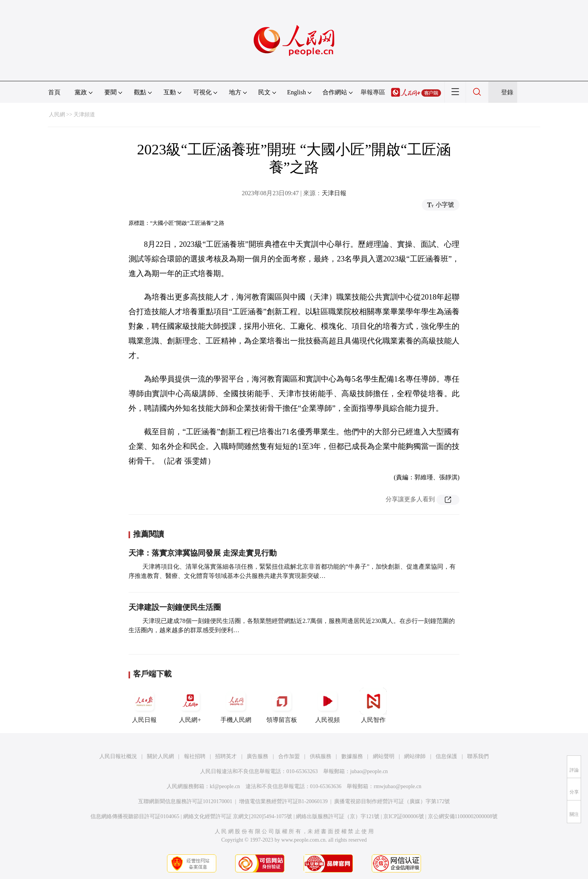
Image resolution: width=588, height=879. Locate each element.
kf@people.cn (225, 786)
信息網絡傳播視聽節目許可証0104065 (135, 816)
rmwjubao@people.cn (398, 786)
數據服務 (352, 756)
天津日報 (334, 193)
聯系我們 (478, 756)
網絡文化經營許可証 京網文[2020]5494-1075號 (238, 816)
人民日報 (144, 705)
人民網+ (190, 705)
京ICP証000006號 (404, 816)
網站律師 (415, 756)
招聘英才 (226, 756)
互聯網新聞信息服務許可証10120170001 (185, 801)
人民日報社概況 (118, 756)
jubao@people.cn (369, 771)
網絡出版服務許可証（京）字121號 (338, 816)
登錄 (507, 92)
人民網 (57, 115)
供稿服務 (321, 756)
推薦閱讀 (149, 534)
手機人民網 (236, 705)
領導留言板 (282, 705)
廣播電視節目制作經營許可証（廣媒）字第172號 (392, 801)
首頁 (54, 92)
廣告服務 (257, 756)
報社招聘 (195, 756)
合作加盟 (289, 756)
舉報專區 (373, 92)
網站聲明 (384, 756)
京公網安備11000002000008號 (463, 816)
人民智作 (373, 705)
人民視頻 (327, 705)
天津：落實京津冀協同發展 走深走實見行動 (203, 553)
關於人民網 (160, 756)
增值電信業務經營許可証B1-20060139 (283, 801)
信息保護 (446, 756)
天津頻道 (84, 115)
